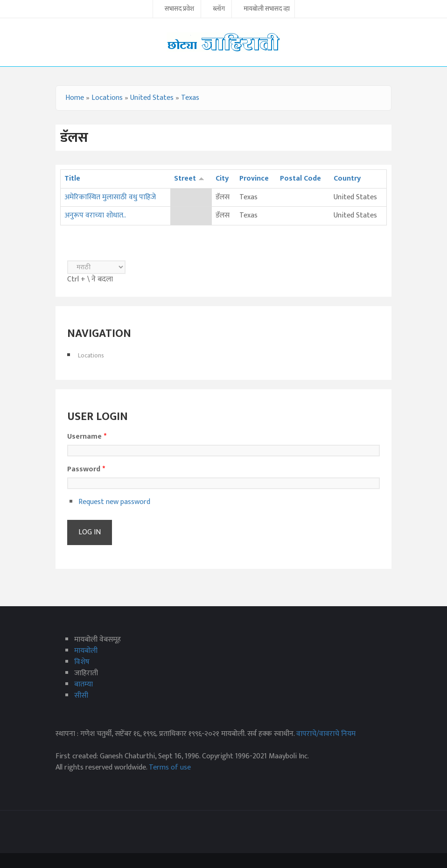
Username (87, 437)
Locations (107, 98)
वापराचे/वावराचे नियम (326, 734)
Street (189, 178)
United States (152, 98)
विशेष (82, 662)
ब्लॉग (219, 9)
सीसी (81, 696)
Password (86, 469)
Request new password (114, 502)
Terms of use (170, 767)
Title (72, 178)
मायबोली (86, 651)
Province (254, 178)
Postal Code (300, 178)
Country (347, 178)
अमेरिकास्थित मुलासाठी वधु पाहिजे (110, 197)
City (222, 178)
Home (75, 98)
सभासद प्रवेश (179, 9)
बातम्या (84, 684)
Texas (190, 98)
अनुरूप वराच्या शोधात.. (95, 215)
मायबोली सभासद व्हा (267, 9)
